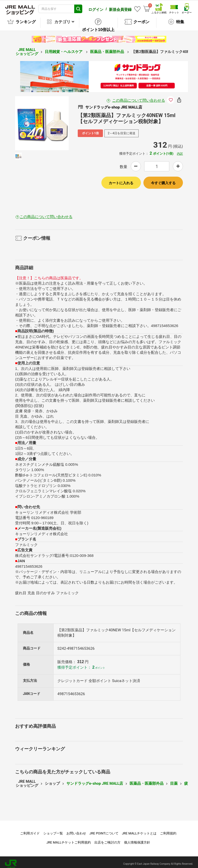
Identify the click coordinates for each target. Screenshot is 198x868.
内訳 (180, 150)
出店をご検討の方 (107, 839)
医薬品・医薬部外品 (108, 48)
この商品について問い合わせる (139, 97)
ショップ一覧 (53, 830)
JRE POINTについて (104, 830)
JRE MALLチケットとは (139, 830)
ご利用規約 (168, 830)
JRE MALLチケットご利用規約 (69, 839)
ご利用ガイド (30, 830)
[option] (42, 120)
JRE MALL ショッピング (27, 48)
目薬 (174, 780)
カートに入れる (121, 179)
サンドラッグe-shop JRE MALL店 (95, 780)
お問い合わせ (76, 830)
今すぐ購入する (163, 179)
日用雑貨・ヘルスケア (64, 48)
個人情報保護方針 (137, 839)
